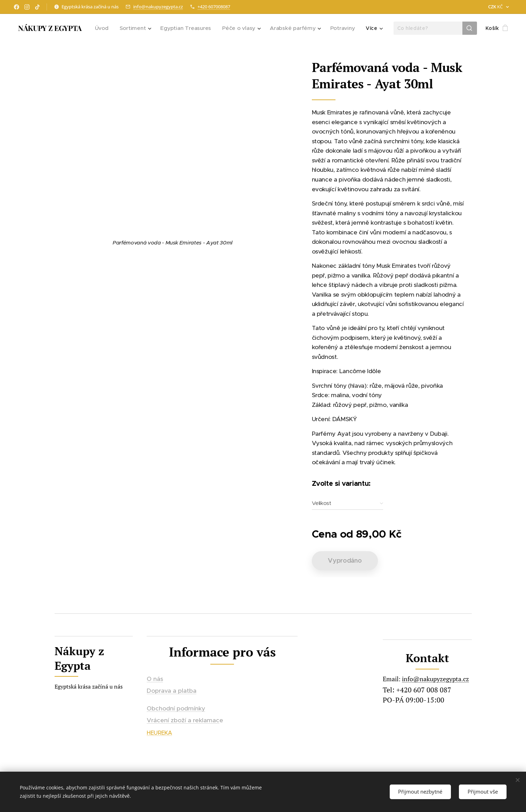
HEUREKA (159, 733)
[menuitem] (109, 28)
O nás (155, 679)
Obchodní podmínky (176, 708)
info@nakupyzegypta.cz (158, 7)
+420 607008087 (214, 7)
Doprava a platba (172, 691)
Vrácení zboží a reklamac (183, 720)
